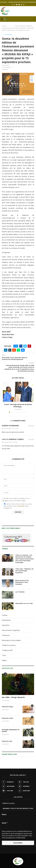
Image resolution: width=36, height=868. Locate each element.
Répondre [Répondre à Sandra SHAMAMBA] (31, 426)
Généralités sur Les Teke (24, 603)
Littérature (6, 635)
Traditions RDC (7, 650)
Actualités (4, 2)
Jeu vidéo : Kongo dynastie (13, 697)
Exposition (6, 625)
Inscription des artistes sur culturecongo (22, 2)
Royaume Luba (7, 741)
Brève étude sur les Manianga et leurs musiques (22, 582)
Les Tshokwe (20, 592)
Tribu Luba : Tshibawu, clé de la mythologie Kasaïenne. (24, 571)
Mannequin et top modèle (11, 640)
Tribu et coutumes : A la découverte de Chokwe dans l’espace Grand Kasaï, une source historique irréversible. (25, 559)
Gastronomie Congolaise (11, 630)
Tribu (4, 655)
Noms (4, 814)
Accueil (4, 26)
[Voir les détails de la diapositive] (16, 538)
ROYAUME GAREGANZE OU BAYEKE (11, 731)
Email (5, 823)
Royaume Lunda (7, 718)
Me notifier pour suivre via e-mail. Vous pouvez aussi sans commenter (18, 506)
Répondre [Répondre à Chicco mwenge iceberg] (31, 439)
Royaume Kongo (8, 707)
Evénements (6, 620)
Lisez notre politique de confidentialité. (17, 837)
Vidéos (4, 660)
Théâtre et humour (9, 645)
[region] (16, 538)
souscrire (21, 506)
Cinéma (5, 615)
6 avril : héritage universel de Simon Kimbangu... (18, 405)
